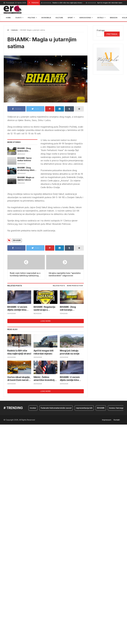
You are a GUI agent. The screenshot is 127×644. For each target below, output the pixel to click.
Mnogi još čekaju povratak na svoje (70, 352)
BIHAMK (17, 240)
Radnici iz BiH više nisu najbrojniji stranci (62, 3)
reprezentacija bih (84, 408)
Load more (46, 321)
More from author (75, 286)
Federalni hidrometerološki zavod (56, 408)
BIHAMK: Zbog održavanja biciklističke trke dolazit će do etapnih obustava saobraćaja (71, 309)
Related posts (59, 286)
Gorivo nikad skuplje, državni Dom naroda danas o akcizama (19, 379)
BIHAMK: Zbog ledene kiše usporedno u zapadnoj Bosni (24, 150)
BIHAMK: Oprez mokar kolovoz (24, 159)
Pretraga (101, 30)
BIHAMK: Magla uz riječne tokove (26, 179)
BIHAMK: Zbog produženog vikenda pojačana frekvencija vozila (27, 169)
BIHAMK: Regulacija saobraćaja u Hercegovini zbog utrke (44, 309)
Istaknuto (15, 30)
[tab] (59, 286)
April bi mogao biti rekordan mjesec (105, 3)
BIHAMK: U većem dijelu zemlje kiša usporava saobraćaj (18, 309)
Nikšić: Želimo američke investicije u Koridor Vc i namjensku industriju (45, 379)
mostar (33, 408)
